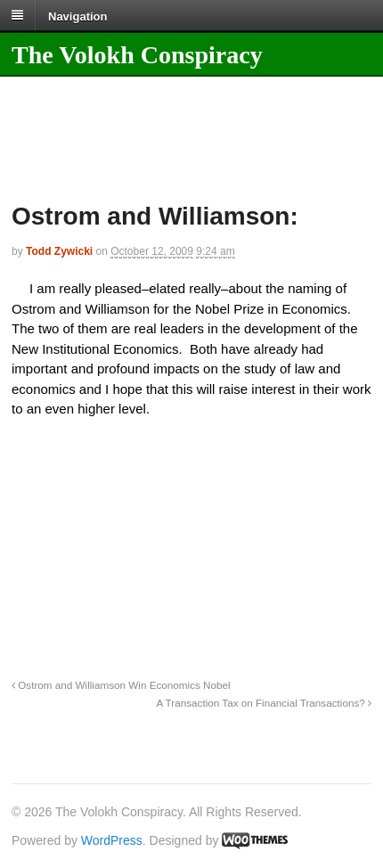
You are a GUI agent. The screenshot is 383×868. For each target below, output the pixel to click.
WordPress (112, 840)
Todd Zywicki (59, 251)
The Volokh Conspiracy (137, 55)
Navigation (77, 16)
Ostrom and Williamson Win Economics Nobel (121, 685)
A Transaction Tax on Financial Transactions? (264, 703)
